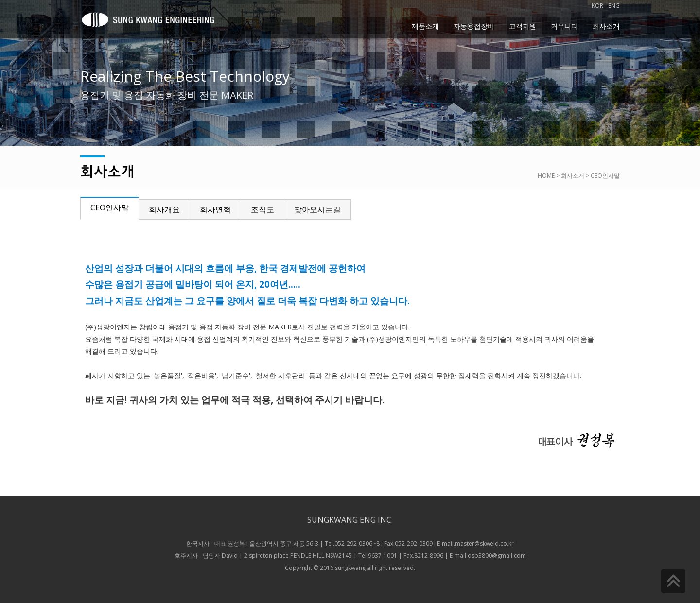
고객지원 (523, 26)
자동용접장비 (474, 26)
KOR (597, 6)
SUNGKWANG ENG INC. (350, 515)
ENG (614, 6)
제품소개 (425, 26)
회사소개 (606, 26)
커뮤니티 (564, 26)
